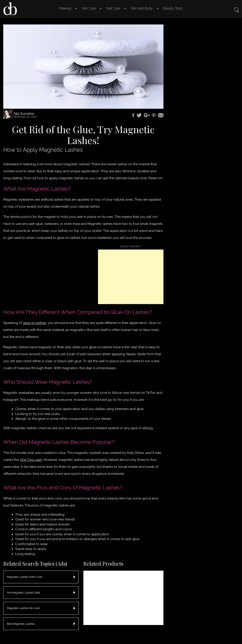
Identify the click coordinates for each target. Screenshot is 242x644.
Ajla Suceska (24, 114)
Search (237, 7)
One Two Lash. (31, 460)
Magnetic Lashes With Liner (25, 577)
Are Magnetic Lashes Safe (23, 593)
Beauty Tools (173, 8)
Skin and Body (142, 8)
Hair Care (89, 8)
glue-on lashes (34, 323)
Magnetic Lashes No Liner (23, 608)
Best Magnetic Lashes (21, 624)
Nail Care (113, 8)
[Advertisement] (131, 277)
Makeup (65, 8)
